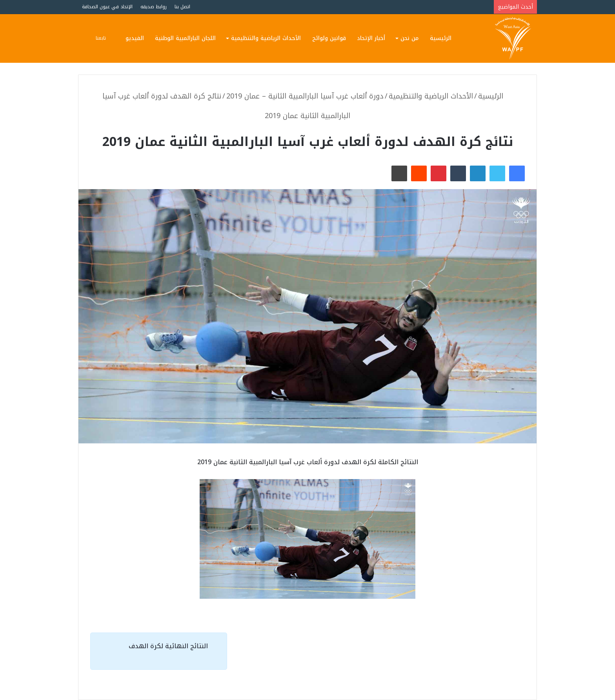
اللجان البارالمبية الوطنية (185, 38)
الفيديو (135, 38)
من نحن (409, 38)
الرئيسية (441, 38)
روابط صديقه (154, 7)
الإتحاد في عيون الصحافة (107, 7)
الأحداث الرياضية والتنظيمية (266, 38)
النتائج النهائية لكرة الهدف (168, 646)
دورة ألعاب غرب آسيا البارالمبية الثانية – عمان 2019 (305, 96)
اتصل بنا (182, 7)
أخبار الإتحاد (371, 38)
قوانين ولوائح (329, 38)
